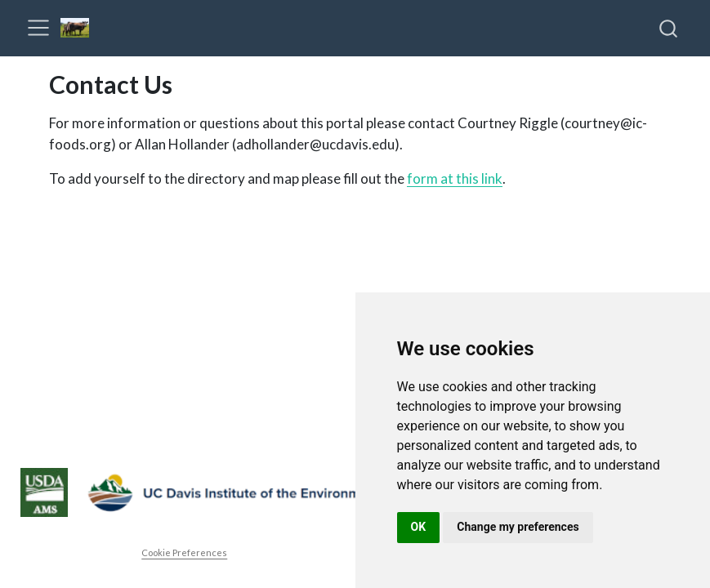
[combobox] (669, 28)
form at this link (455, 178)
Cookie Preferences (184, 552)
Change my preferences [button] (518, 527)
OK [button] (419, 527)
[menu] (38, 28)
